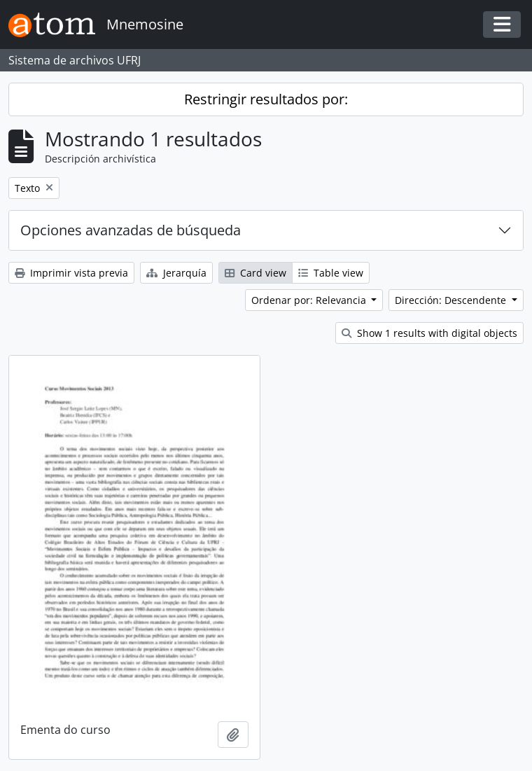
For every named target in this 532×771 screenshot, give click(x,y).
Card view (255, 273)
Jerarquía (176, 273)
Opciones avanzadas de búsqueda (131, 230)
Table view (331, 273)
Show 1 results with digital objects (429, 333)
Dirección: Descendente (452, 300)
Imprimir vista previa (71, 273)
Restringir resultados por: (266, 99)
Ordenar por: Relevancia (310, 300)
